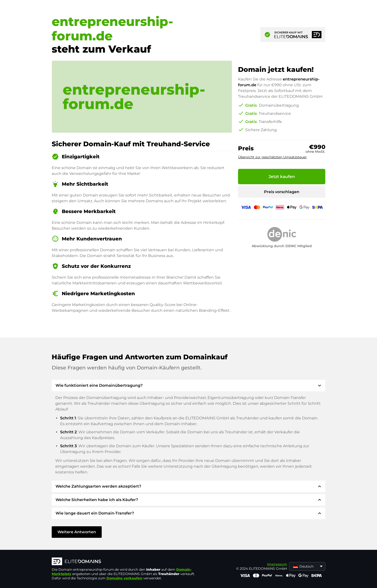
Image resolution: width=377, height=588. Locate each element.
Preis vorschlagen (282, 192)
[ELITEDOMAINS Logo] (124, 562)
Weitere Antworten (77, 532)
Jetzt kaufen (282, 177)
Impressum (277, 564)
